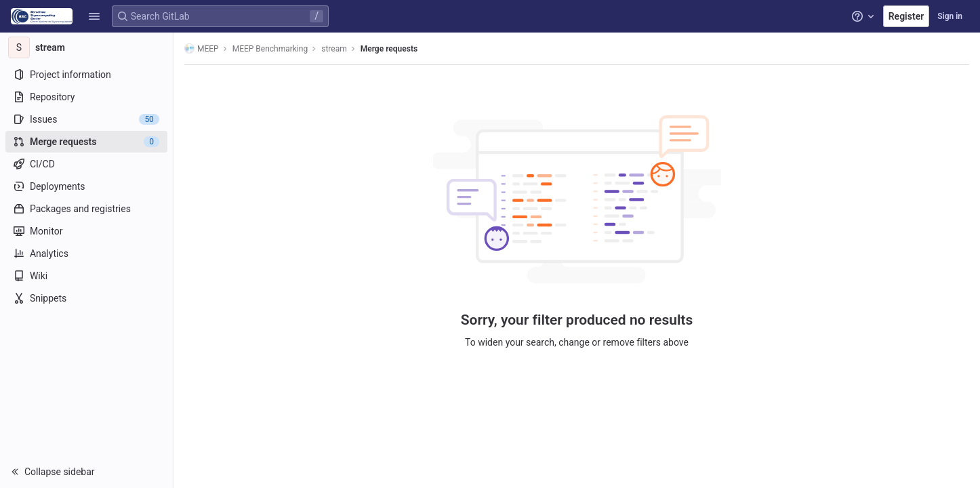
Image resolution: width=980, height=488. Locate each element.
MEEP (202, 48)
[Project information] (86, 75)
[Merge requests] (86, 142)
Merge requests (389, 49)
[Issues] (86, 119)
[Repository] (86, 97)
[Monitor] (86, 231)
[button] (94, 16)
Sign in (950, 16)
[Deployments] (86, 186)
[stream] (87, 47)
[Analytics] (86, 253)
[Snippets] (86, 298)
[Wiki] (86, 276)
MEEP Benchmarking (270, 49)
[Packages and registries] (86, 209)
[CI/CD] (86, 164)
